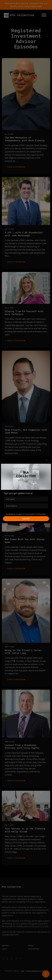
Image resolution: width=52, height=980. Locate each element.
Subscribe (26, 519)
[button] (47, 460)
